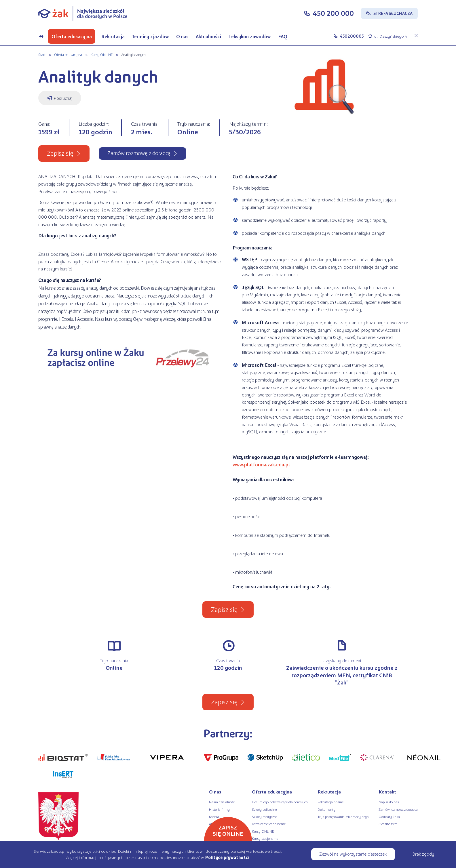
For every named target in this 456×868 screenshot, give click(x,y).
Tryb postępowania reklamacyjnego (343, 817)
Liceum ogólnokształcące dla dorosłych (280, 802)
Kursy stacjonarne (265, 838)
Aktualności (208, 36)
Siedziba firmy (389, 824)
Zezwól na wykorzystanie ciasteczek (353, 854)
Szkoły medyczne (265, 817)
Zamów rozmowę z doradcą (398, 809)
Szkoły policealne (264, 809)
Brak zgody (423, 854)
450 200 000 (333, 13)
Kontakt (387, 792)
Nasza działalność (222, 802)
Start (42, 55)
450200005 (352, 36)
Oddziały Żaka (389, 817)
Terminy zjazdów (150, 36)
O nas (182, 36)
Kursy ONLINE (102, 55)
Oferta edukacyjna (72, 36)
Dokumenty (326, 809)
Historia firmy (219, 809)
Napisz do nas (389, 802)
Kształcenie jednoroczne (269, 824)
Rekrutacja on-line (330, 802)
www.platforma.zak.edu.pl (261, 464)
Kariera (214, 817)
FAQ (283, 36)
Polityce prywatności (227, 857)
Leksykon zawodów (249, 36)
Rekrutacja (113, 36)
